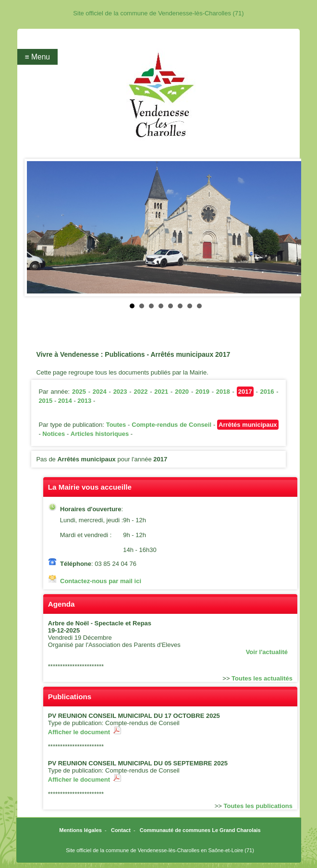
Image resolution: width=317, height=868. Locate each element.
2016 (267, 392)
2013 (84, 401)
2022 (140, 392)
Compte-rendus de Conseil (171, 425)
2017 (245, 392)
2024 (100, 392)
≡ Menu (37, 57)
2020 (182, 392)
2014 (65, 401)
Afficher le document (85, 732)
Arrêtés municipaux (248, 425)
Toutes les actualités (262, 678)
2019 (202, 392)
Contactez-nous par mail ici (101, 581)
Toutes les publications (258, 806)
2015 (45, 401)
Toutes (116, 425)
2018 (223, 392)
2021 (161, 392)
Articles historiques (100, 434)
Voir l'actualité (267, 652)
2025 (79, 392)
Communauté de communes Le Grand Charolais (200, 830)
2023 (120, 392)
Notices (54, 434)
